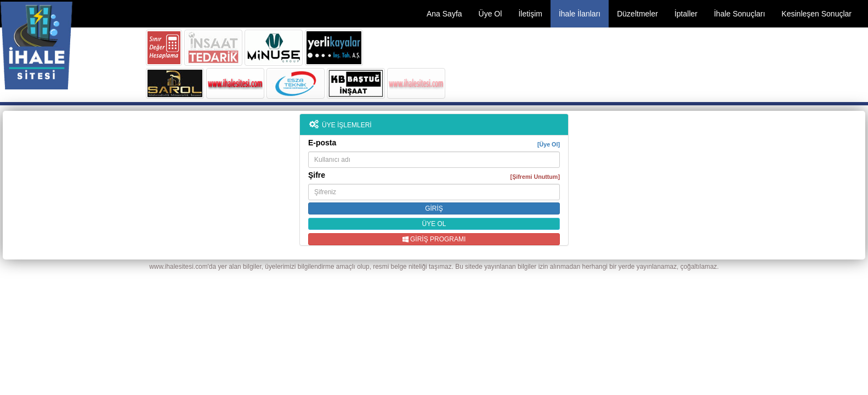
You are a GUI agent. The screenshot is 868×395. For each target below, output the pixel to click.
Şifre (434, 175)
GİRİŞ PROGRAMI (434, 239)
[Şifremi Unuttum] (535, 177)
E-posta (434, 143)
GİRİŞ (434, 208)
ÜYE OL (434, 224)
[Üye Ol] (549, 144)
